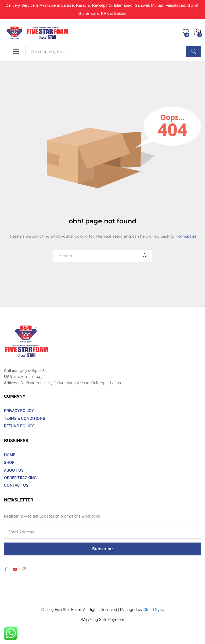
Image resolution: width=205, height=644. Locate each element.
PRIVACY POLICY (19, 411)
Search (194, 52)
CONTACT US (16, 485)
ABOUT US (14, 470)
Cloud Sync (154, 610)
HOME (10, 455)
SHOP (9, 463)
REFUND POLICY (19, 426)
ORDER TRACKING (20, 478)
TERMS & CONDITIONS (25, 419)
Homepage (186, 236)
